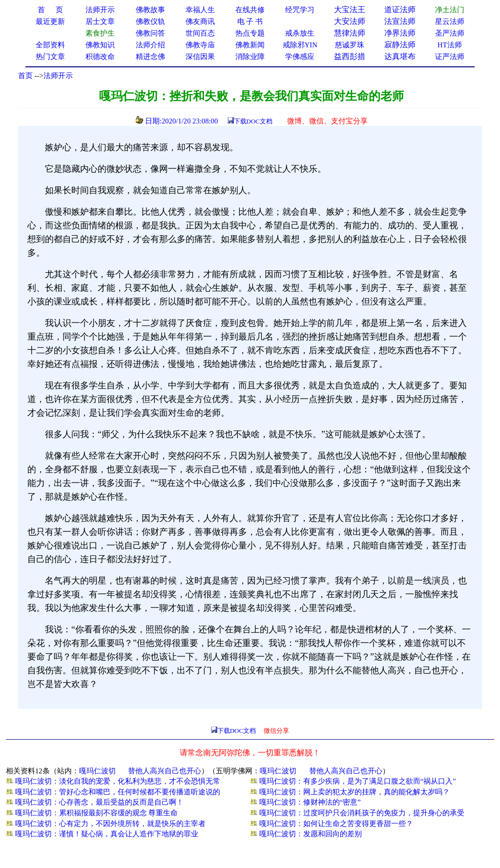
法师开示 (58, 76)
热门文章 (50, 57)
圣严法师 (450, 33)
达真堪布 (400, 56)
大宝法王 (350, 10)
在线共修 (250, 10)
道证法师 (400, 10)
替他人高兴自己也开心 (165, 771)
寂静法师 (400, 45)
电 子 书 (250, 21)
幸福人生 (200, 10)
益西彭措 (350, 56)
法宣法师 (400, 21)
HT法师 (450, 45)
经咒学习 (300, 10)
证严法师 (450, 57)
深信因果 (200, 57)
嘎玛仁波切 (97, 771)
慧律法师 (350, 33)
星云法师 (450, 21)
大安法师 (350, 21)
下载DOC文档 (253, 121)
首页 (25, 76)
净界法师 (400, 33)
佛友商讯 (200, 21)
